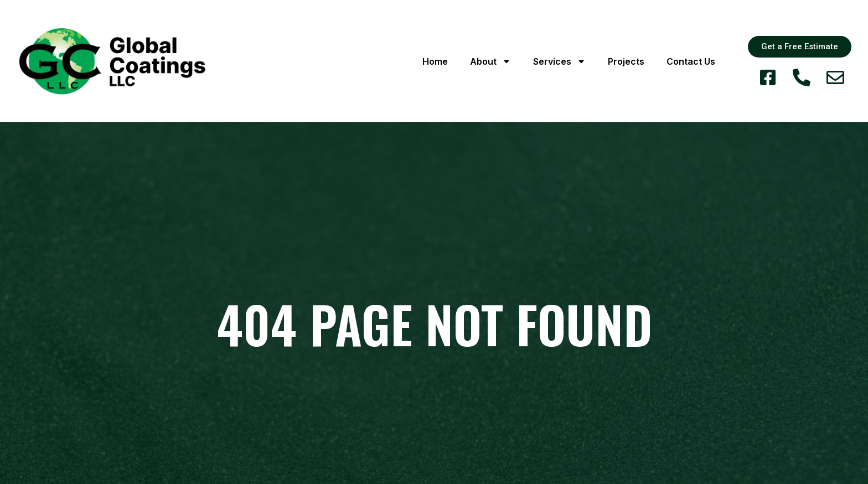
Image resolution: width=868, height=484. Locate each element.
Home (435, 61)
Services (559, 61)
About (490, 61)
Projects (626, 61)
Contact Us (691, 61)
